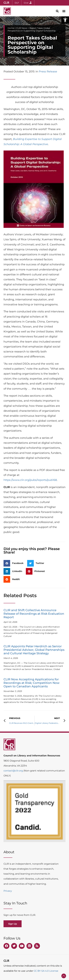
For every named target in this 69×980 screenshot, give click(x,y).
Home (11, 28)
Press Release (48, 72)
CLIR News (22, 28)
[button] (65, 20)
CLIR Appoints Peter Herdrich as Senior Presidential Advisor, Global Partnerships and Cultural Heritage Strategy (34, 650)
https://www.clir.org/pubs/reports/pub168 (30, 480)
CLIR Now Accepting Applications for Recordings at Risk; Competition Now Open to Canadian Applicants (31, 683)
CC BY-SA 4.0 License (46, 971)
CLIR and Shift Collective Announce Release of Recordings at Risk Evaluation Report (34, 614)
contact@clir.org (14, 771)
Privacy (8, 891)
